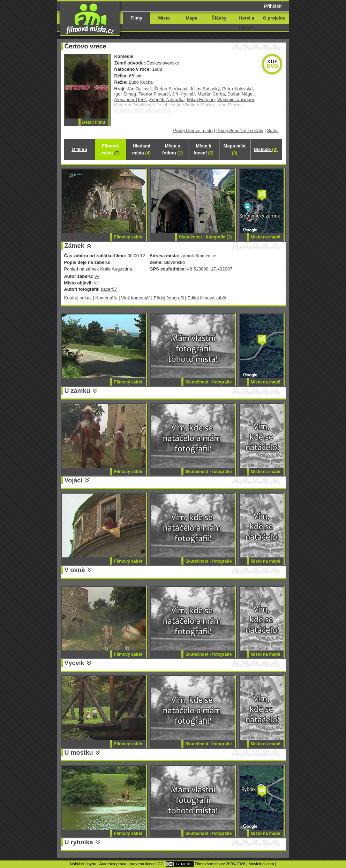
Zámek (74, 246)
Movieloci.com (261, 864)
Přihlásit (273, 6)
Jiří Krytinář (184, 94)
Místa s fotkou (172, 149)
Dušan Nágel (240, 94)
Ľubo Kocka (141, 82)
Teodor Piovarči (154, 94)
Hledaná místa (141, 149)
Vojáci (74, 480)
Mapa (191, 18)
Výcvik (74, 663)
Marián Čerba (211, 94)
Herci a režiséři (246, 23)
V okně (75, 570)
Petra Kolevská (237, 89)
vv (97, 276)
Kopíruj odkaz (78, 298)
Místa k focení (204, 149)
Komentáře (106, 298)
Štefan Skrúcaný (171, 89)
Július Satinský (205, 89)
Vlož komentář (136, 298)
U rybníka (79, 842)
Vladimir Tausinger (236, 100)
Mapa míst (235, 149)
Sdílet (273, 131)
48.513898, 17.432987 (210, 269)
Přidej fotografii (169, 298)
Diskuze (265, 149)
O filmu (79, 149)
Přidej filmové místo (193, 131)
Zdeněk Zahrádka (167, 100)
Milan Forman (201, 100)
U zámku (77, 391)
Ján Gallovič (139, 89)
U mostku (79, 753)
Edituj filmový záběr (207, 298)
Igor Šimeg (125, 94)
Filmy (136, 18)
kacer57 (109, 289)
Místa (164, 18)
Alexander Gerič (131, 100)
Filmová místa (110, 149)
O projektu (274, 18)
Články (219, 18)
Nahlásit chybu (83, 864)
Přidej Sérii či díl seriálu (240, 131)
